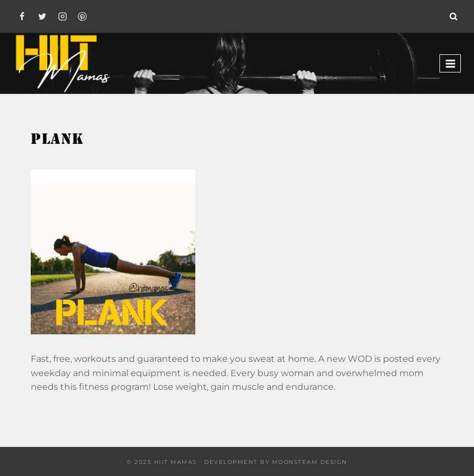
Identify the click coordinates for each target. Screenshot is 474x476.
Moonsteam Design (310, 462)
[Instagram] (63, 16)
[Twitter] (42, 16)
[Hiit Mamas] (63, 63)
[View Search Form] (454, 16)
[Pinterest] (82, 16)
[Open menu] (450, 63)
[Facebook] (22, 16)
